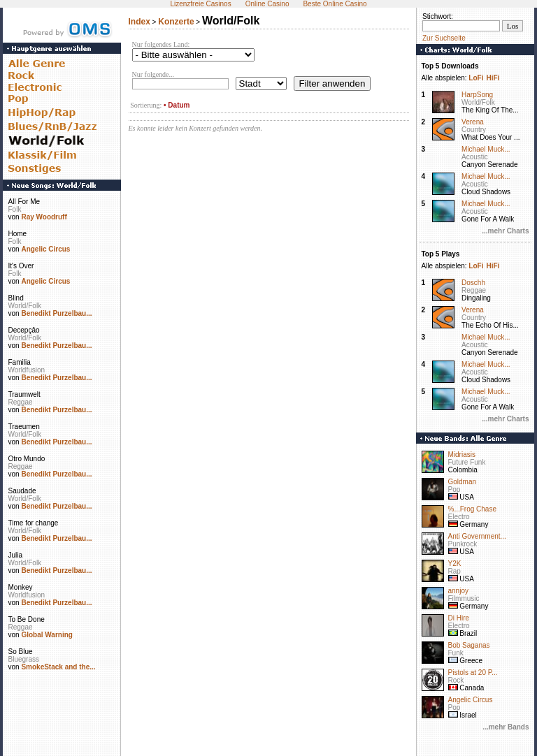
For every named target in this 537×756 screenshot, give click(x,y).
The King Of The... (490, 110)
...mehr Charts (505, 231)
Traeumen (24, 427)
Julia (16, 555)
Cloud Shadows (486, 192)
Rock (456, 680)
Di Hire (459, 618)
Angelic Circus (45, 249)
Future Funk (467, 462)
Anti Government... (477, 536)
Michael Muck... (486, 149)
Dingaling (476, 298)
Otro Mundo (27, 459)
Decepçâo (24, 330)
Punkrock (463, 544)
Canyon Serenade (490, 165)
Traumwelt (24, 394)
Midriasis (462, 455)
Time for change (34, 523)
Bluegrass (24, 659)
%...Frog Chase (472, 509)
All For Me (24, 202)
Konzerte (176, 22)
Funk (456, 653)
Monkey (21, 587)
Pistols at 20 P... (473, 673)
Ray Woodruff (44, 217)
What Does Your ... (491, 137)
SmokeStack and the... (58, 667)
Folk (15, 209)
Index (139, 22)
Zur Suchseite (444, 38)
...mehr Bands (506, 727)
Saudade (22, 491)
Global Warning (47, 635)
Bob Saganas (469, 645)
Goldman (463, 482)
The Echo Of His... (490, 325)
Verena (473, 122)
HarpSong (477, 95)
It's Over (21, 266)
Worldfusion (27, 370)
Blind (16, 298)
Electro (459, 517)
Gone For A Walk (488, 219)
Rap (454, 571)
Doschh (473, 283)
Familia (20, 362)
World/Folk (25, 306)
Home (18, 234)
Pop (454, 489)
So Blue (21, 652)
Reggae (21, 402)
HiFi (493, 78)
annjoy (458, 591)
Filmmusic (464, 598)
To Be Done (27, 619)
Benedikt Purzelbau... (56, 313)
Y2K (455, 564)
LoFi (476, 78)
